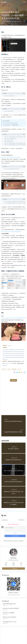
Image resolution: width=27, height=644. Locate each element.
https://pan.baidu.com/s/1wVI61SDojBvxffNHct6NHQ (13, 318)
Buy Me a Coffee (11, 595)
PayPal (18, 595)
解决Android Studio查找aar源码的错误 (11, 608)
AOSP (9, 369)
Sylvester (10, 345)
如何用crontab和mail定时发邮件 (9, 617)
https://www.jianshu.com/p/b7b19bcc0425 (11, 232)
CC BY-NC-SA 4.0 (8, 363)
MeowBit (5, 365)
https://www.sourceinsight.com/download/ (11, 157)
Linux (19, 369)
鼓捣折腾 (14, 369)
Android (4, 369)
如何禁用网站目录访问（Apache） (10, 622)
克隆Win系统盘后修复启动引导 (9, 604)
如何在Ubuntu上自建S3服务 (9, 613)
